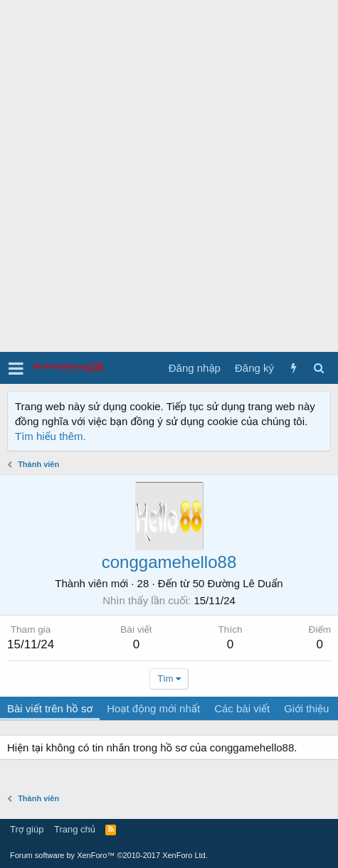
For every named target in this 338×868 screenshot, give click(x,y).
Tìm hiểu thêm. (51, 436)
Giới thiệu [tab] (306, 708)
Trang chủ (75, 829)
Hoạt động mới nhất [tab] (153, 708)
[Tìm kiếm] (318, 368)
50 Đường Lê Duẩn (238, 583)
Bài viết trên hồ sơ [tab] (50, 708)
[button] (16, 368)
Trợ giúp (27, 829)
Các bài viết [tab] (242, 708)
